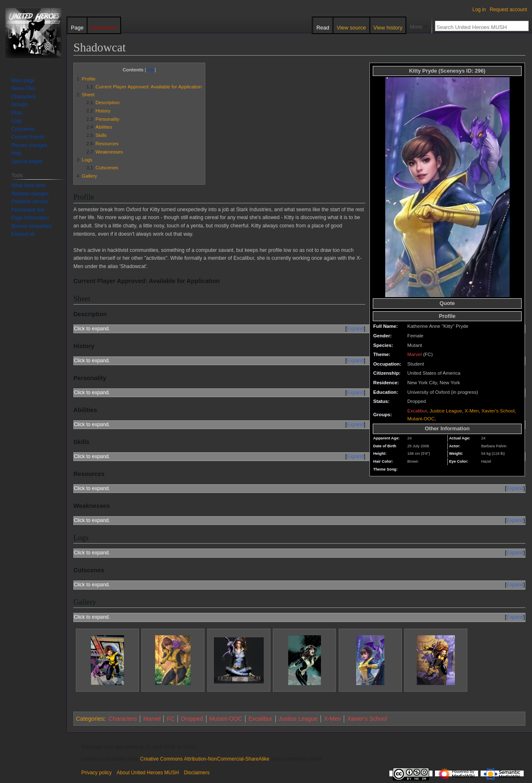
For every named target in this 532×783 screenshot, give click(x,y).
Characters (123, 719)
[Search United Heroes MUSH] (477, 27)
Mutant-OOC (421, 418)
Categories (90, 719)
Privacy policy (96, 773)
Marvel (414, 354)
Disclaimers (197, 773)
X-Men (472, 411)
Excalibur (417, 411)
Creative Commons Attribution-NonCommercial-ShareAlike (205, 759)
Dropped (192, 719)
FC (171, 719)
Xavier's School (498, 411)
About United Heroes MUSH (148, 773)
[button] (23, 234)
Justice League (446, 411)
